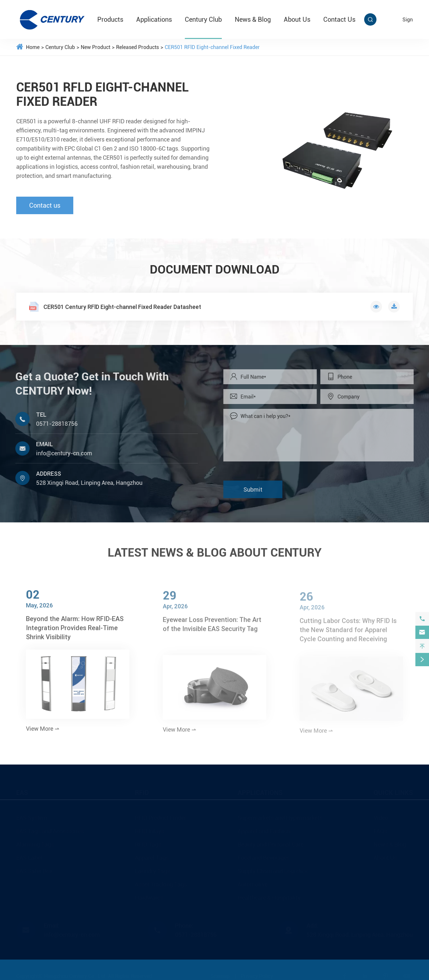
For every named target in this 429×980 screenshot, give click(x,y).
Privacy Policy (257, 974)
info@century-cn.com (61, 453)
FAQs (380, 829)
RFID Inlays (149, 829)
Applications (154, 19)
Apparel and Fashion (264, 829)
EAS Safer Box (34, 869)
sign (408, 20)
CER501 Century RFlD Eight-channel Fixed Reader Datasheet (122, 307)
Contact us (45, 205)
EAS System (32, 816)
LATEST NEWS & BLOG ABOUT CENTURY (215, 549)
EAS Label (29, 856)
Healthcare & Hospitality (269, 895)
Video (381, 816)
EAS (22, 790)
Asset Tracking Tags (161, 882)
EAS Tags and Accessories (50, 829)
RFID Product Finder (161, 816)
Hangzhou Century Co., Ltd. (75, 974)
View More (43, 733)
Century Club (203, 19)
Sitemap (220, 974)
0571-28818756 (54, 424)
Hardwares (149, 895)
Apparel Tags (152, 856)
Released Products (137, 47)
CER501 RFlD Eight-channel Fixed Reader (212, 47)
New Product (95, 47)
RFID (142, 790)
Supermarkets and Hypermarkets (280, 816)
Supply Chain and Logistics (273, 869)
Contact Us (339, 19)
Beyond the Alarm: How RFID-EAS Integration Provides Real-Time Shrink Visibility (75, 632)
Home (33, 47)
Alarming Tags (35, 842)
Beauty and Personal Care (271, 842)
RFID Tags (148, 842)
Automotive (253, 882)
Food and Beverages (264, 856)
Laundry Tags (152, 869)
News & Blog (253, 19)
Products (110, 19)
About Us (297, 19)
